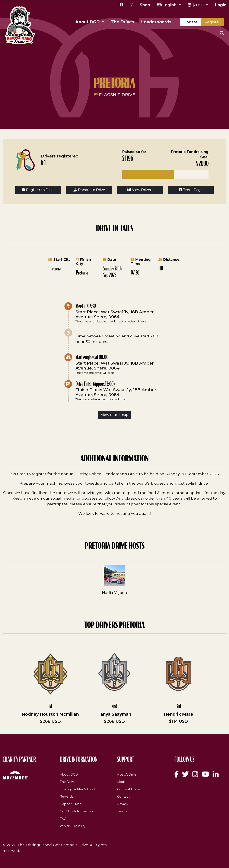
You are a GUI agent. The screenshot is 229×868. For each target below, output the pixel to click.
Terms (122, 811)
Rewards (66, 797)
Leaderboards (156, 22)
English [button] (170, 5)
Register (212, 22)
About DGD (69, 775)
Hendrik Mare (178, 714)
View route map (115, 415)
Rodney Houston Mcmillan (50, 714)
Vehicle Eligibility (73, 826)
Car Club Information (76, 811)
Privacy (123, 804)
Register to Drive (38, 190)
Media (122, 782)
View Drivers (140, 190)
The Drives (123, 22)
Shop (145, 5)
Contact (123, 797)
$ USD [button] (199, 5)
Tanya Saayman (114, 714)
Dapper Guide (71, 804)
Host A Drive (127, 775)
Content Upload (130, 789)
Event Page (191, 190)
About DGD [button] (88, 22)
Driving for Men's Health (79, 789)
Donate (191, 22)
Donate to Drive (89, 190)
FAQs (64, 819)
